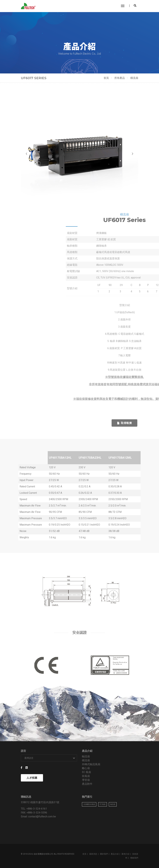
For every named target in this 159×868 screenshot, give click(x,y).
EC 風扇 (86, 772)
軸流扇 (86, 756)
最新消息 (93, 854)
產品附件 (87, 784)
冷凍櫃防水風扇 (89, 804)
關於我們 (104, 854)
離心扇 (86, 768)
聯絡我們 (134, 858)
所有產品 (120, 78)
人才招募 (32, 778)
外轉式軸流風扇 (91, 764)
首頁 (106, 78)
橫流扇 (86, 760)
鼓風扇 (86, 776)
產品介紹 (115, 854)
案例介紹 (125, 854)
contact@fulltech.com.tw (42, 817)
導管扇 (86, 780)
